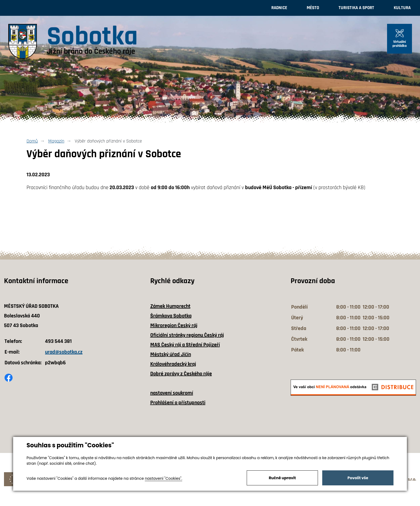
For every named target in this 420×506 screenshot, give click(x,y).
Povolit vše (358, 478)
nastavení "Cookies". (164, 478)
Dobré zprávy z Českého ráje (181, 374)
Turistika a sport (356, 8)
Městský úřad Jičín (171, 354)
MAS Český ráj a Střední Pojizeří (185, 345)
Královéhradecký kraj (173, 364)
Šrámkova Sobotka (171, 316)
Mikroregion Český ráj (174, 325)
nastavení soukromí (172, 393)
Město (313, 8)
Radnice (279, 8)
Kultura (402, 8)
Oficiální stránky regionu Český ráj (187, 335)
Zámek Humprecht (170, 306)
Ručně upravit (282, 478)
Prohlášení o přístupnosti (178, 403)
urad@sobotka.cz (64, 352)
